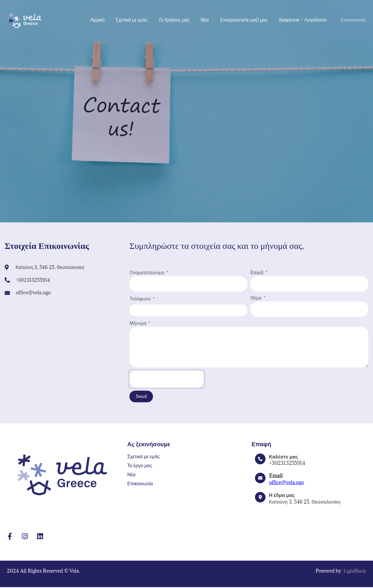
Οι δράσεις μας (174, 20)
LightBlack (354, 572)
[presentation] (167, 379)
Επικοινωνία (353, 20)
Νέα (205, 20)
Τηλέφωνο (140, 299)
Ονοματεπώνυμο (147, 272)
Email (257, 272)
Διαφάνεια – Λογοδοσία (304, 20)
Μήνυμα (138, 323)
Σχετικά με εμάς (132, 20)
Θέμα (256, 298)
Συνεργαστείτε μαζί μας (244, 20)
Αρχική (97, 20)
